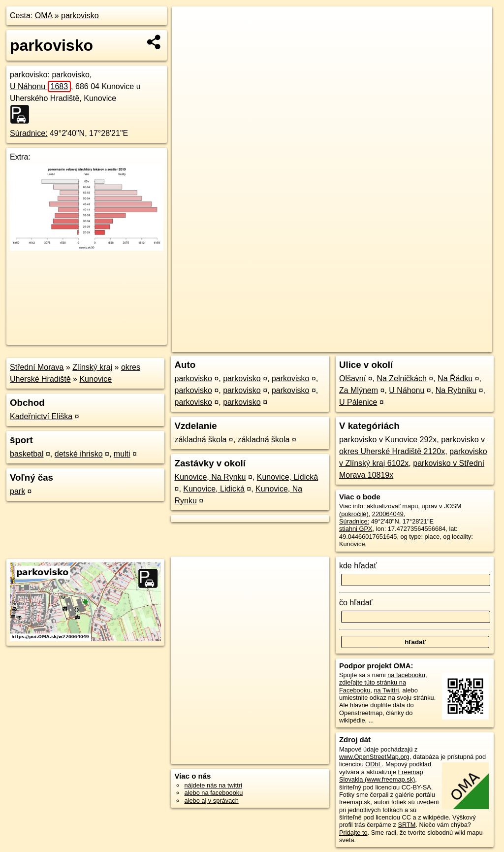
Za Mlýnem (359, 390)
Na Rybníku (456, 390)
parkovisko (80, 16)
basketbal (27, 454)
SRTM (407, 825)
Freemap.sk (376, 345)
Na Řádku (455, 378)
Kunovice (95, 379)
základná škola (200, 440)
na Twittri (386, 690)
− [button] (189, 38)
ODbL (373, 764)
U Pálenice (358, 402)
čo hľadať (356, 603)
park (17, 491)
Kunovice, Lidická (288, 477)
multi (122, 454)
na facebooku (406, 675)
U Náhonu (40, 86)
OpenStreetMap (324, 345)
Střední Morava (37, 367)
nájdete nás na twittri (213, 785)
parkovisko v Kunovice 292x (388, 440)
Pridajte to (353, 833)
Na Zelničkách (401, 378)
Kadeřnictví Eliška (41, 416)
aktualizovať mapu (392, 506)
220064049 (388, 514)
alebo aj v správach (211, 801)
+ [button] (189, 23)
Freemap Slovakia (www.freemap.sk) (381, 776)
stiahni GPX (356, 529)
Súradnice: (29, 133)
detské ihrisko (79, 454)
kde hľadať (358, 566)
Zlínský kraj (92, 367)
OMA (44, 16)
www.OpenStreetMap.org (374, 757)
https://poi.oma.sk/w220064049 (449, 345)
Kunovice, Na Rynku (210, 477)
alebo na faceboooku (213, 793)
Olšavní (352, 378)
